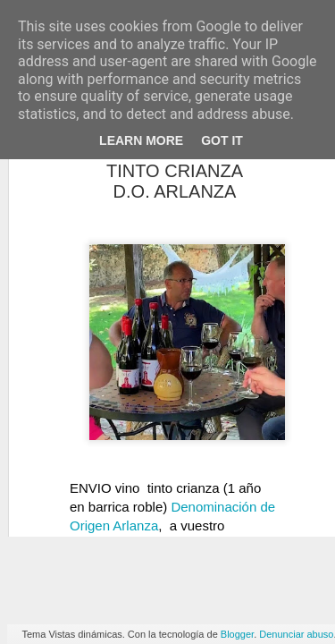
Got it (222, 140)
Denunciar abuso (296, 634)
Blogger (237, 634)
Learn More (141, 140)
